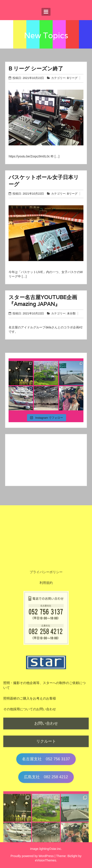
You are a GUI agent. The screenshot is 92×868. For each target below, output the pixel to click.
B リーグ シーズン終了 (36, 69)
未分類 (71, 313)
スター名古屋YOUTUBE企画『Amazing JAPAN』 (43, 301)
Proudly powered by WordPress (32, 856)
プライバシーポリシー (46, 702)
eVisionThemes (45, 860)
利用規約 (46, 712)
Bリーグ (72, 78)
